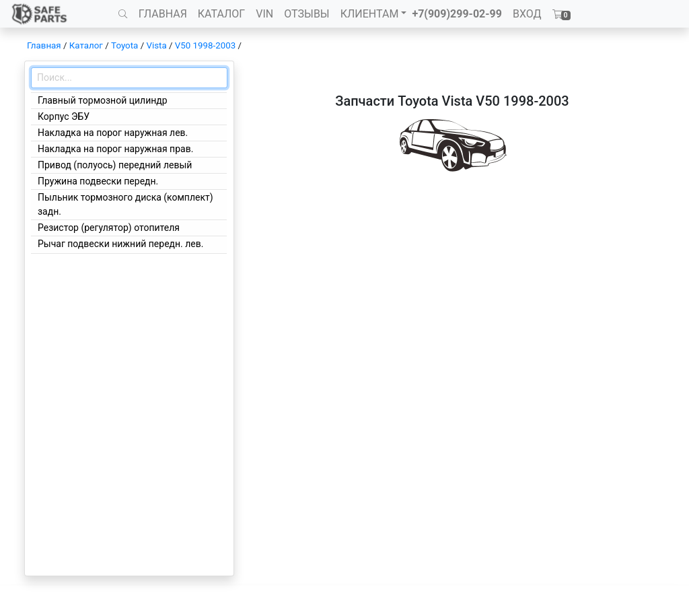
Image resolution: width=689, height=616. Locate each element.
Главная (44, 45)
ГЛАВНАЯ (163, 14)
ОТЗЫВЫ (306, 14)
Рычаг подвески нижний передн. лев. (120, 244)
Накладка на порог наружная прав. (115, 149)
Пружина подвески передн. (98, 181)
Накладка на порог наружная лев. (113, 133)
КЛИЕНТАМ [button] (370, 14)
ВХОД (527, 14)
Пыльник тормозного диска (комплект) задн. (125, 204)
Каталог (86, 45)
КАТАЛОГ (221, 14)
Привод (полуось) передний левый (115, 165)
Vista (156, 45)
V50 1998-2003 (205, 45)
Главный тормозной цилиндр (103, 100)
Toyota (124, 45)
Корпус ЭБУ (64, 116)
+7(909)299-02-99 (457, 14)
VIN (264, 14)
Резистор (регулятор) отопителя (109, 228)
